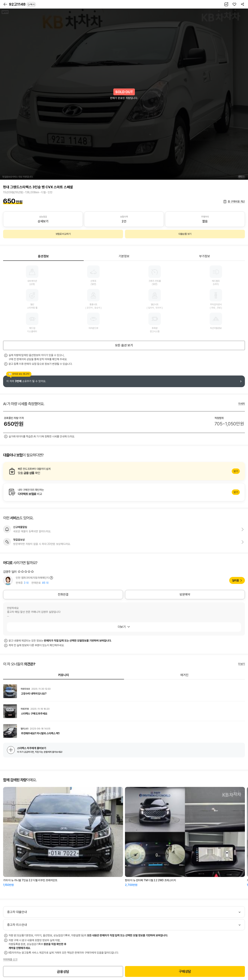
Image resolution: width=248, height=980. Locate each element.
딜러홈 (236, 580)
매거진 (184, 675)
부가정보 (205, 256)
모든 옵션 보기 (124, 345)
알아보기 (124, 471)
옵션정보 (43, 256)
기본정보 (124, 256)
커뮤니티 (64, 675)
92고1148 (22, 4)
